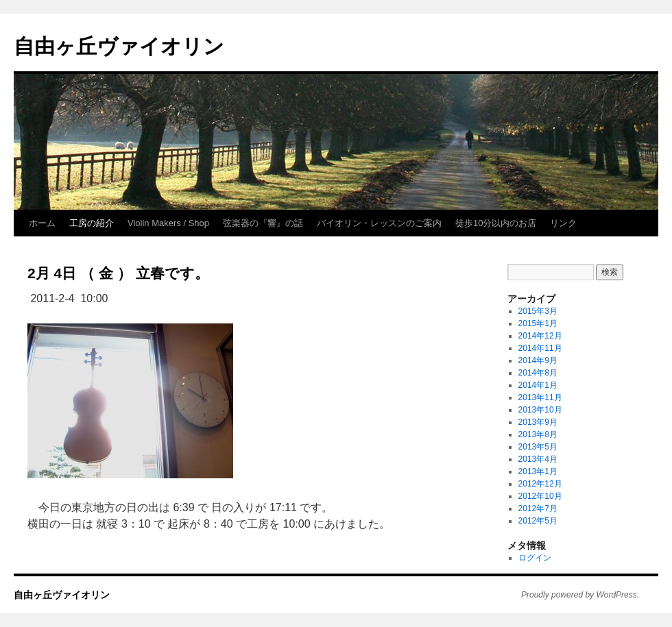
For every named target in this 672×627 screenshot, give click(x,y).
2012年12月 (540, 484)
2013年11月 (540, 397)
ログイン (535, 558)
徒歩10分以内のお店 (496, 223)
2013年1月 (538, 471)
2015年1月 (538, 323)
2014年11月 (540, 348)
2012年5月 (538, 521)
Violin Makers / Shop (168, 223)
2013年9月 (538, 422)
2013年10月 (540, 410)
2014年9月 (538, 360)
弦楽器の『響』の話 (263, 223)
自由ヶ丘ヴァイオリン (119, 46)
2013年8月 (538, 434)
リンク (563, 223)
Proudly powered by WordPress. (580, 595)
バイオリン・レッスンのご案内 (379, 223)
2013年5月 (538, 447)
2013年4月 (538, 459)
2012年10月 (540, 496)
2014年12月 (540, 336)
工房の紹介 (92, 223)
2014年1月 (538, 385)
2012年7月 (538, 508)
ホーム (42, 223)
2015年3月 (538, 311)
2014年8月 (538, 373)
